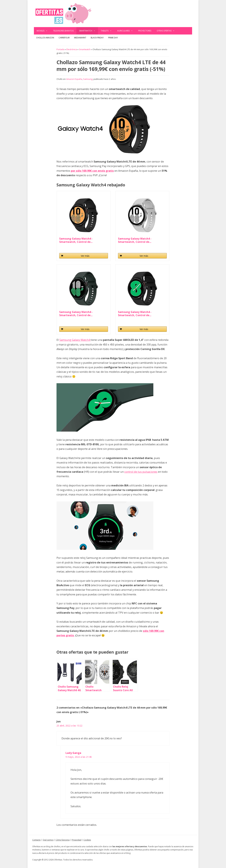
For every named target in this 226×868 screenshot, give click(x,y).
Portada (60, 49)
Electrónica (72, 49)
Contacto (36, 840)
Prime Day (113, 38)
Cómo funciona (63, 840)
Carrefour (64, 38)
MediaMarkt (80, 38)
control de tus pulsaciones (141, 472)
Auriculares (126, 31)
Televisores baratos (63, 31)
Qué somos (48, 840)
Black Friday (97, 38)
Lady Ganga (73, 753)
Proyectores (145, 31)
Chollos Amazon (45, 38)
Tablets (108, 31)
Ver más (85, 256)
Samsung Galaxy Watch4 (75, 340)
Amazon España (74, 79)
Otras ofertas (167, 31)
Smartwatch (89, 31)
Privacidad (77, 840)
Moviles (44, 31)
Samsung (88, 79)
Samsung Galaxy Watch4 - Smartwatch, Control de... (76, 240)
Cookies (87, 840)
